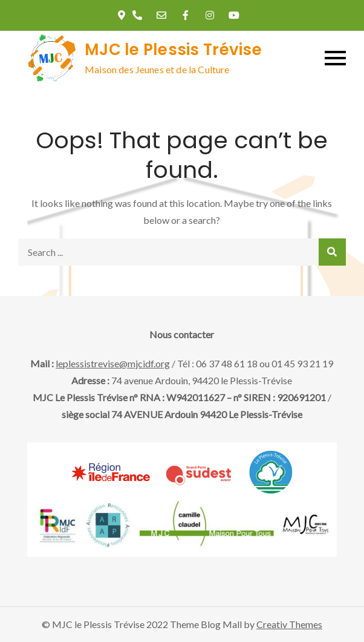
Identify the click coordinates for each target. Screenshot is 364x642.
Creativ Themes (289, 624)
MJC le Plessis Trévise (173, 50)
